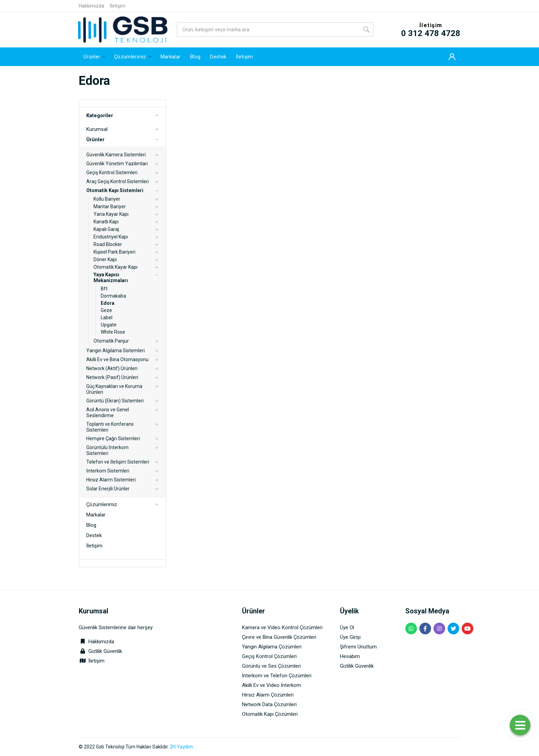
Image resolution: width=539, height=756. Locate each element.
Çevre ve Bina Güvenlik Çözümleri (279, 637)
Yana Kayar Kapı (111, 214)
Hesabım (350, 656)
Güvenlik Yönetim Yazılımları (117, 164)
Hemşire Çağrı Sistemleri (113, 438)
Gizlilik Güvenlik (105, 651)
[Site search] (268, 30)
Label (107, 318)
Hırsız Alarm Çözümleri (268, 695)
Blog (91, 525)
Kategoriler (123, 115)
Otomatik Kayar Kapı (115, 267)
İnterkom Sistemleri (108, 471)
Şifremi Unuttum (358, 647)
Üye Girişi (350, 637)
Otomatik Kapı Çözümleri (270, 714)
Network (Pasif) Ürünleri (112, 377)
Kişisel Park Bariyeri (114, 252)
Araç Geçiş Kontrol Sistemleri (118, 181)
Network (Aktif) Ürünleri (112, 368)
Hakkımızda (91, 6)
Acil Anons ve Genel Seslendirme (108, 413)
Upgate (109, 325)
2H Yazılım (181, 747)
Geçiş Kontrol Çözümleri (269, 656)
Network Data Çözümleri (269, 704)
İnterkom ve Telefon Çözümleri (277, 676)
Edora (108, 303)
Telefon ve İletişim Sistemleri (118, 462)
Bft (104, 289)
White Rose (113, 332)
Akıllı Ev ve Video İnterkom (272, 685)
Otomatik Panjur (111, 341)
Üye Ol (347, 627)
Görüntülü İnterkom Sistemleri (107, 450)
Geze (106, 310)
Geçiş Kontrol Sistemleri (112, 173)
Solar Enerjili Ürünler (108, 489)
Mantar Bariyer (110, 207)
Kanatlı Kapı (106, 222)
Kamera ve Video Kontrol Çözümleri (282, 627)
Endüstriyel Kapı (111, 237)
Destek (94, 535)
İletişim (118, 6)
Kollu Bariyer (107, 199)
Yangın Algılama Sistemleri (115, 351)
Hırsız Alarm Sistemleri (111, 480)
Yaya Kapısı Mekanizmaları (111, 277)
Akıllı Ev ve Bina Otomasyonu (117, 359)
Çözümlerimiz (102, 504)
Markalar (96, 515)
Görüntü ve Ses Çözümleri (271, 666)
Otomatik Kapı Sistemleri (115, 190)
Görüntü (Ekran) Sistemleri (115, 401)
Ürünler (95, 140)
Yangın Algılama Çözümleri (272, 647)
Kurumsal (97, 129)
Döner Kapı (105, 259)
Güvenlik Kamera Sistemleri (116, 155)
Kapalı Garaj (106, 229)
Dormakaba (113, 296)
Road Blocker (108, 244)
